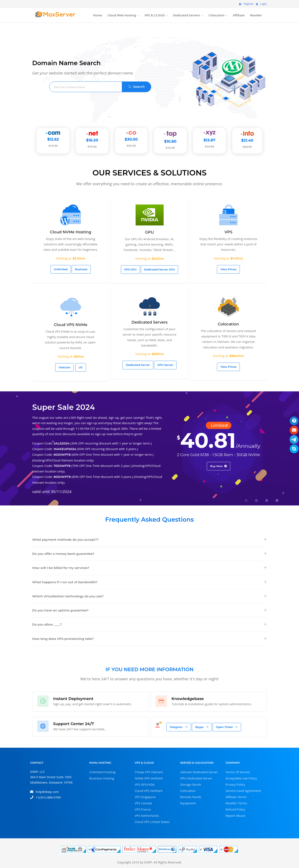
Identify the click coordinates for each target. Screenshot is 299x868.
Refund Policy (235, 809)
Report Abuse (235, 816)
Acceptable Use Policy (241, 778)
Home (97, 15)
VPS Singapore (145, 797)
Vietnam (64, 367)
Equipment (188, 803)
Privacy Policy (235, 784)
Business (81, 269)
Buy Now (219, 466)
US (81, 367)
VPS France (143, 809)
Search (137, 87)
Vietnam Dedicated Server (199, 772)
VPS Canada (143, 803)
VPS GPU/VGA (145, 784)
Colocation (216, 15)
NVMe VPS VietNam (149, 778)
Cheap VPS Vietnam (149, 772)
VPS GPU (130, 269)
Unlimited (61, 269)
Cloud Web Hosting (122, 15)
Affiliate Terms (236, 797)
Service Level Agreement (243, 791)
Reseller (256, 15)
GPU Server (165, 365)
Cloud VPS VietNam (149, 791)
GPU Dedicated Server (196, 778)
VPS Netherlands (147, 816)
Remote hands (191, 797)
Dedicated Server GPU (160, 269)
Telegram (179, 727)
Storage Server (191, 784)
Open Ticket (227, 727)
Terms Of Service (238, 772)
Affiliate (239, 15)
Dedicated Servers (187, 15)
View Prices (228, 269)
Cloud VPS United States (152, 822)
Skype (202, 727)
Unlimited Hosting (102, 772)
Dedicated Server (138, 365)
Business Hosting (102, 778)
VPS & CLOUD (154, 15)
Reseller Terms (236, 803)
